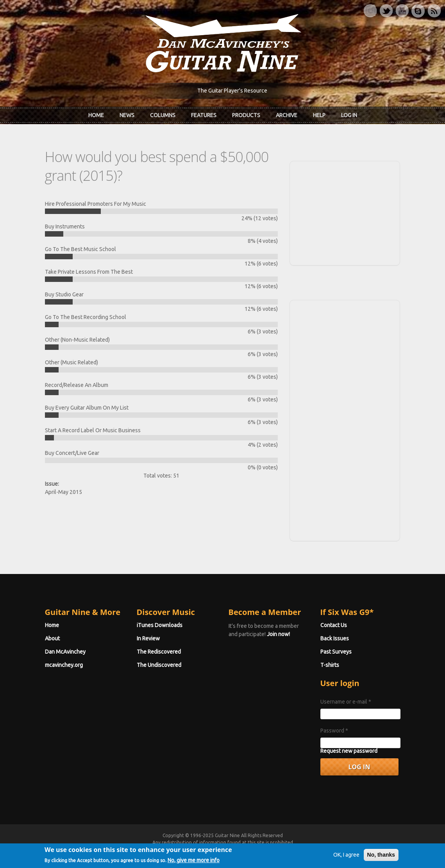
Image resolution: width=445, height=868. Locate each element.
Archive (287, 115)
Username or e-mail (346, 702)
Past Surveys (336, 652)
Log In (349, 115)
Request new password (349, 751)
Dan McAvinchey (65, 652)
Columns (163, 115)
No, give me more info (194, 862)
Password (334, 731)
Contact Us (334, 625)
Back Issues (335, 638)
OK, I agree (346, 857)
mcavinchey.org (64, 665)
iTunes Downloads (160, 625)
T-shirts (330, 665)
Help (319, 115)
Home (96, 115)
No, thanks (381, 857)
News (127, 115)
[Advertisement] (345, 212)
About (52, 638)
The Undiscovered (159, 665)
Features (204, 115)
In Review (148, 638)
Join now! (278, 634)
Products (246, 115)
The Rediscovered (159, 652)
